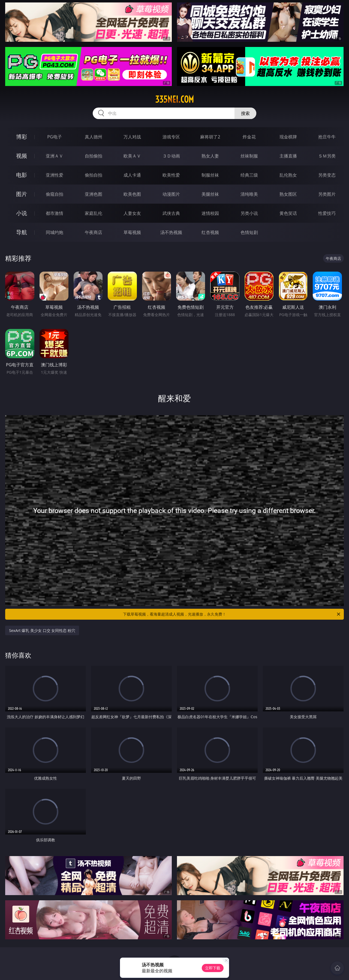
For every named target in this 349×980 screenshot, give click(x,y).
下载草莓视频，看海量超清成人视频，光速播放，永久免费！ (232, 614)
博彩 (22, 137)
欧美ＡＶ (132, 156)
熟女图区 (288, 194)
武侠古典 (171, 213)
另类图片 (327, 194)
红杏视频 (210, 232)
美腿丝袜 (210, 194)
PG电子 (54, 137)
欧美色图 (132, 194)
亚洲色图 (94, 194)
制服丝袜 (210, 175)
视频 (22, 156)
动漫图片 (171, 194)
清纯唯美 (249, 194)
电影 (22, 175)
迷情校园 (210, 213)
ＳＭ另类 (327, 156)
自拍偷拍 (94, 156)
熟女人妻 (210, 156)
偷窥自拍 (55, 194)
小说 (22, 213)
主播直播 (288, 156)
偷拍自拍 (94, 175)
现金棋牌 (288, 137)
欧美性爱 (171, 175)
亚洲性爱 (55, 175)
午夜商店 (94, 232)
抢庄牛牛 (327, 137)
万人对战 (132, 137)
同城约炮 (55, 232)
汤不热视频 (171, 232)
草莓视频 (132, 232)
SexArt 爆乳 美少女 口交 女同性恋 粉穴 (42, 630)
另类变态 (327, 175)
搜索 (245, 113)
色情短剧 (249, 232)
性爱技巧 (327, 213)
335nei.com (174, 99)
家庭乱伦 (94, 213)
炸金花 (249, 137)
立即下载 (213, 968)
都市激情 (55, 213)
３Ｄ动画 (171, 156)
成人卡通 (132, 175)
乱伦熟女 (288, 175)
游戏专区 (171, 137)
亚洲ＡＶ (55, 156)
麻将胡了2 (210, 137)
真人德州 (94, 137)
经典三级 (249, 175)
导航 (22, 232)
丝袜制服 (249, 156)
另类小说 (249, 213)
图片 (22, 194)
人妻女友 (132, 213)
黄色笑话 (288, 213)
